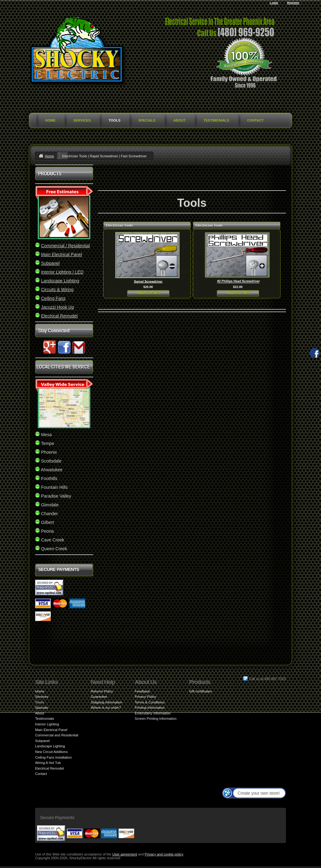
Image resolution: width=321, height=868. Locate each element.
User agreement (125, 854)
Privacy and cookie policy (164, 854)
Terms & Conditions (150, 702)
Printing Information (150, 708)
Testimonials (216, 120)
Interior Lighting (47, 724)
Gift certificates (200, 691)
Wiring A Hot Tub (48, 763)
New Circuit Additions (51, 752)
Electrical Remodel (50, 768)
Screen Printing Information (156, 719)
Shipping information (107, 702)
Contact (255, 120)
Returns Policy (102, 691)
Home (50, 120)
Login (274, 3)
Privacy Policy (145, 697)
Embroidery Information (153, 713)
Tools (114, 120)
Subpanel (42, 741)
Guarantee (99, 697)
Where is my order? (106, 708)
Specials (147, 120)
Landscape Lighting (50, 746)
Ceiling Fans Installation (53, 757)
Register (293, 3)
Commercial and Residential (57, 735)
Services (82, 120)
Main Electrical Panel (51, 730)
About (179, 120)
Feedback (142, 691)
